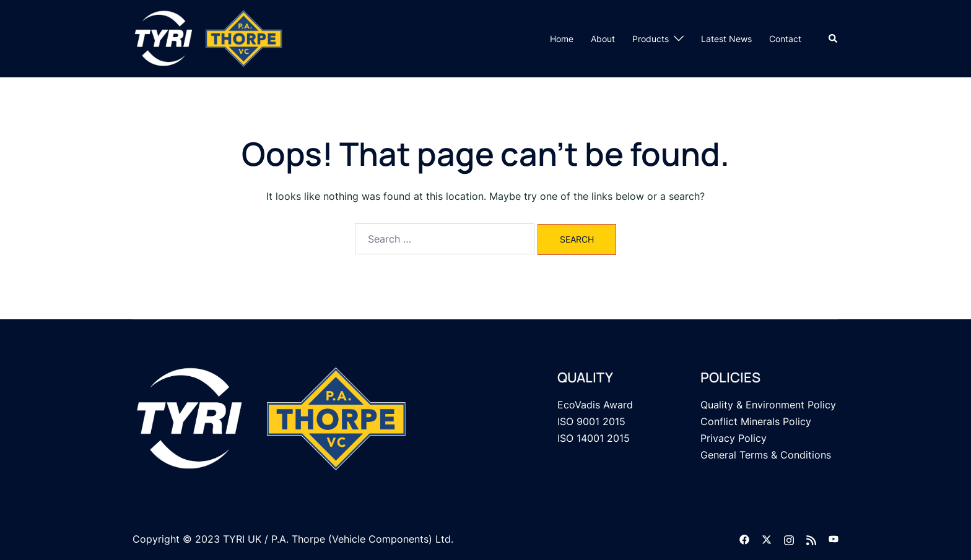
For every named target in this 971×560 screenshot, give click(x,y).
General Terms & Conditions (766, 455)
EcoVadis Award (595, 405)
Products (651, 39)
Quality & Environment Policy (768, 405)
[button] (834, 38)
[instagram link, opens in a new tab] (789, 539)
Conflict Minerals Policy (756, 421)
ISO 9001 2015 (591, 421)
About (603, 39)
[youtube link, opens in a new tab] (834, 539)
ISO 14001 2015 (594, 438)
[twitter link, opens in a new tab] (767, 539)
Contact (785, 39)
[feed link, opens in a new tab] (811, 539)
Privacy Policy (734, 438)
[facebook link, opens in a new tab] (744, 539)
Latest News (726, 39)
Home (562, 39)
